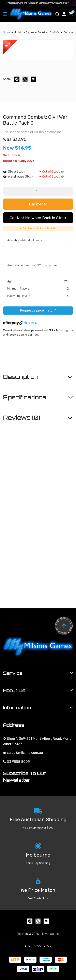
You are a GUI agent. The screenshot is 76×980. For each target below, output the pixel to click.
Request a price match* (38, 310)
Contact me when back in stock (38, 218)
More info (20, 323)
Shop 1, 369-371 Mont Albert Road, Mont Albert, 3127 (37, 741)
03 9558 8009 (16, 762)
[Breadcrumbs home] (7, 32)
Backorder (38, 204)
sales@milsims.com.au (23, 753)
